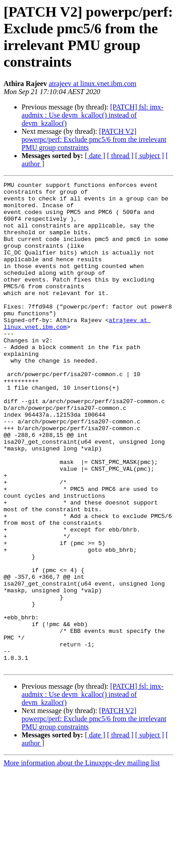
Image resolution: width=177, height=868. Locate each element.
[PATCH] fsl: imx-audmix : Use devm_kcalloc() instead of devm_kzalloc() (93, 115)
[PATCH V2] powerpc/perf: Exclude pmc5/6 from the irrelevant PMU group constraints (94, 139)
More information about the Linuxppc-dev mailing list (82, 860)
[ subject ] (150, 156)
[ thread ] (120, 156)
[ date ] (95, 156)
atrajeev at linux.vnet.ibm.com (92, 84)
